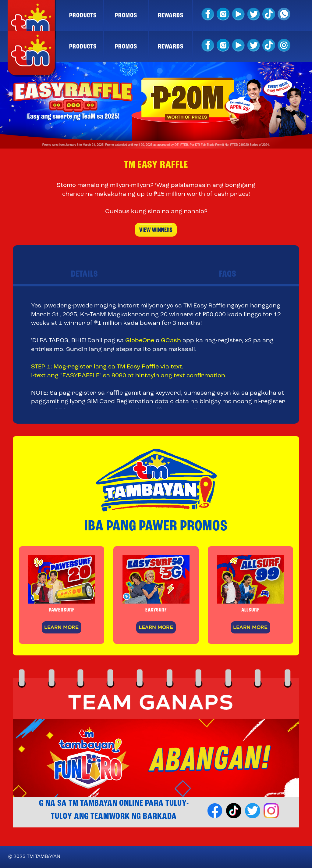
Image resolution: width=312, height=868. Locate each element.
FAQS (228, 274)
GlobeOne (140, 341)
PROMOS (126, 16)
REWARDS (171, 16)
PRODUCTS (83, 16)
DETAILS (85, 274)
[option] (156, 105)
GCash (171, 341)
